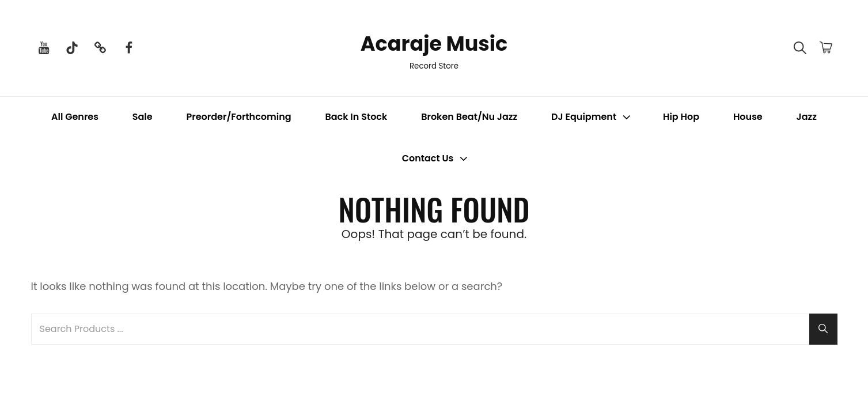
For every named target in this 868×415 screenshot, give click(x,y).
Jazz (807, 117)
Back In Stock (356, 117)
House (748, 117)
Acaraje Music (434, 42)
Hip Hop (681, 117)
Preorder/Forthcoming (239, 117)
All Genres (75, 117)
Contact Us (436, 159)
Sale (143, 117)
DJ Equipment (592, 117)
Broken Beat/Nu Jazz (469, 117)
